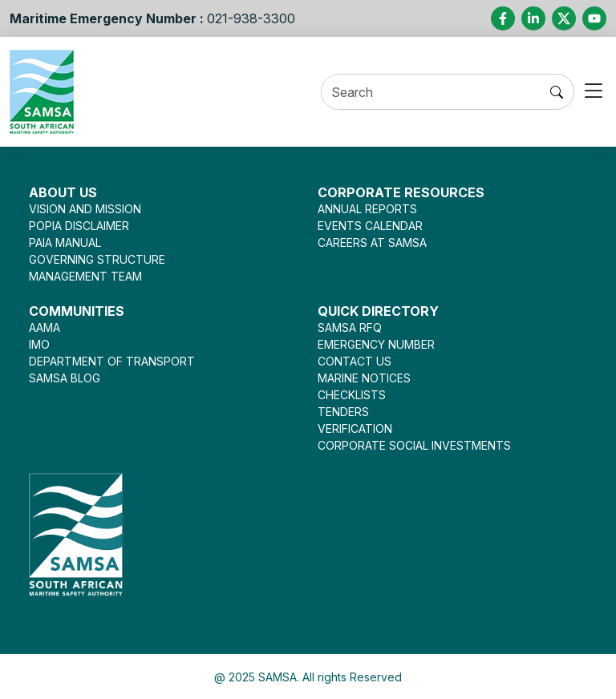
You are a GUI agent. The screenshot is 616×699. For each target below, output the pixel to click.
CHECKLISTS (352, 395)
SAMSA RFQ (350, 327)
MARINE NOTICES (364, 378)
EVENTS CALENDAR (370, 226)
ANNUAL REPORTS (367, 209)
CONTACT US (355, 361)
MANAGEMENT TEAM (85, 276)
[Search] (431, 93)
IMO (39, 344)
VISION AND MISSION (85, 209)
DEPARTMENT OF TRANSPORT (112, 361)
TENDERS (343, 412)
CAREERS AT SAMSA (372, 242)
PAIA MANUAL (65, 242)
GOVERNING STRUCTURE (97, 259)
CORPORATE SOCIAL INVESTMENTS (414, 445)
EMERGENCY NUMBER (376, 344)
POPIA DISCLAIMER (79, 226)
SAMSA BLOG (65, 378)
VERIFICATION (355, 428)
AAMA (45, 327)
